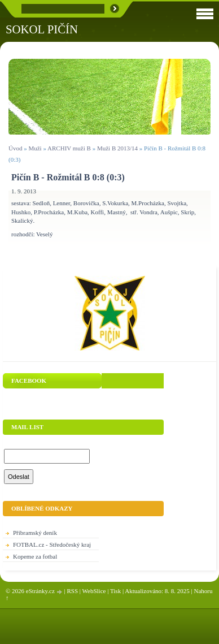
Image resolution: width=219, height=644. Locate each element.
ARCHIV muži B (69, 148)
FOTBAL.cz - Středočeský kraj (52, 544)
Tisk (115, 591)
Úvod (15, 148)
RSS (72, 591)
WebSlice (94, 591)
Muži (36, 148)
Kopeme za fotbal (35, 556)
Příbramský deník (35, 533)
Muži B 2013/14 (117, 148)
